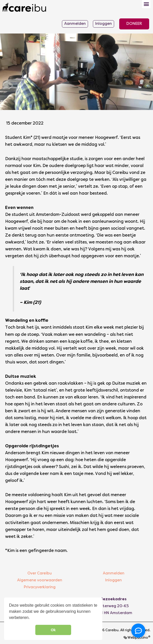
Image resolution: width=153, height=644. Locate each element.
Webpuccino (139, 638)
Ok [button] (53, 630)
